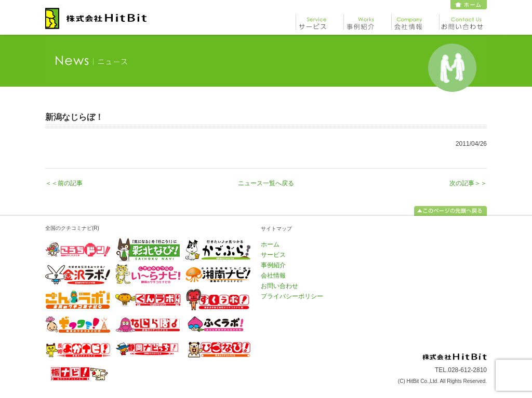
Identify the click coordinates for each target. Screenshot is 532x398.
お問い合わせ (463, 19)
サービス (320, 19)
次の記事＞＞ (468, 183)
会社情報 (415, 19)
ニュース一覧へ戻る (266, 183)
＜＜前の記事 (64, 183)
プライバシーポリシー (292, 296)
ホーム (469, 5)
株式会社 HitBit (96, 18)
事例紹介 (367, 19)
